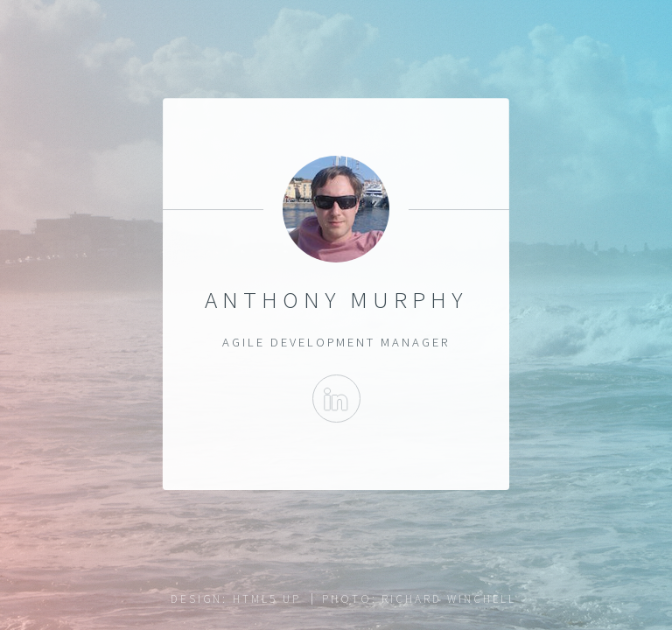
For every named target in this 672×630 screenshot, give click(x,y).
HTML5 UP (266, 599)
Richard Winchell (449, 599)
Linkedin (336, 399)
